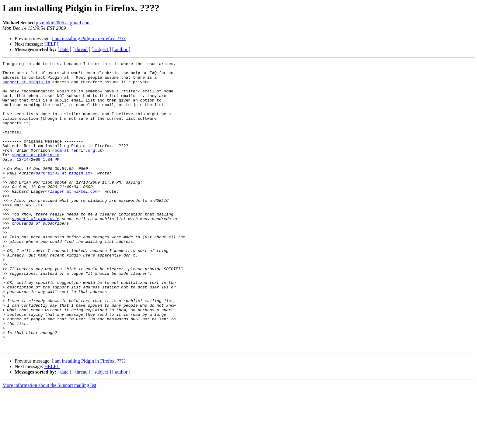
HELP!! (52, 44)
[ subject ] (101, 49)
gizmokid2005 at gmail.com (63, 23)
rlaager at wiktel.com (72, 218)
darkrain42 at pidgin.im (63, 196)
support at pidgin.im (26, 86)
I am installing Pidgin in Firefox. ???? (89, 38)
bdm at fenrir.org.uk (78, 168)
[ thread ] (81, 49)
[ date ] (64, 49)
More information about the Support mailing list (49, 443)
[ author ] (121, 49)
